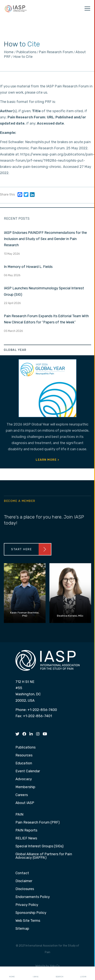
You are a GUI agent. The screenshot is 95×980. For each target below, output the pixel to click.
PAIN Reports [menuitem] (26, 830)
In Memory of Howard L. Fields (28, 267)
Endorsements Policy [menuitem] (33, 897)
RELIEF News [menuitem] (26, 838)
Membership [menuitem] (25, 787)
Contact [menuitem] (22, 873)
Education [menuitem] (24, 763)
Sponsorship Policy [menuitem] (31, 913)
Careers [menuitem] (22, 795)
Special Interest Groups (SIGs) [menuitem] (39, 846)
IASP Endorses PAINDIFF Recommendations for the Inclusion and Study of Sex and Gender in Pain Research (45, 239)
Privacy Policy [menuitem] (27, 905)
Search (59, 973)
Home (12, 973)
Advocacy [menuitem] (24, 779)
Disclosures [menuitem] (25, 889)
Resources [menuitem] (24, 755)
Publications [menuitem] (25, 748)
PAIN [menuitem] (19, 815)
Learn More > (47, 460)
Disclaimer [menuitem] (24, 881)
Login (83, 973)
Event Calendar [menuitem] (28, 771)
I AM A (36, 973)
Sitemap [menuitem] (22, 929)
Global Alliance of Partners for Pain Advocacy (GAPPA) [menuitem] (44, 856)
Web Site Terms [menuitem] (28, 921)
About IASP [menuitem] (25, 803)
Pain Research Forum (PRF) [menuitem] (38, 823)
